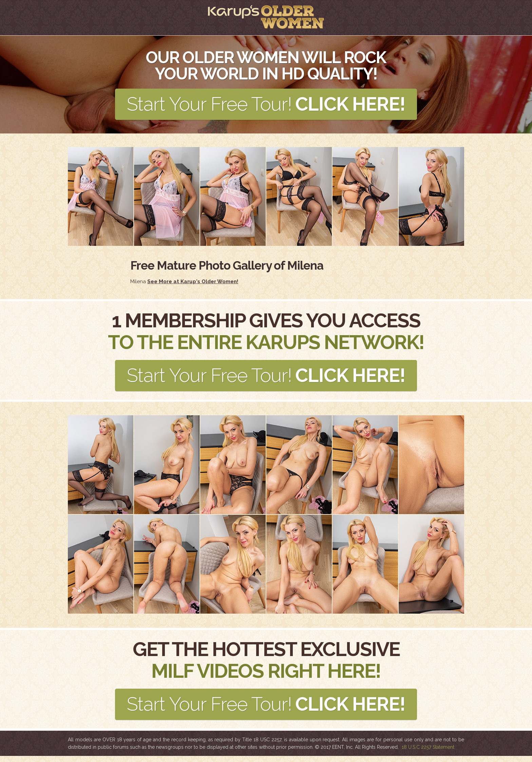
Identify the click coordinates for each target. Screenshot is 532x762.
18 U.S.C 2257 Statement (428, 753)
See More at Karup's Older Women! (193, 284)
